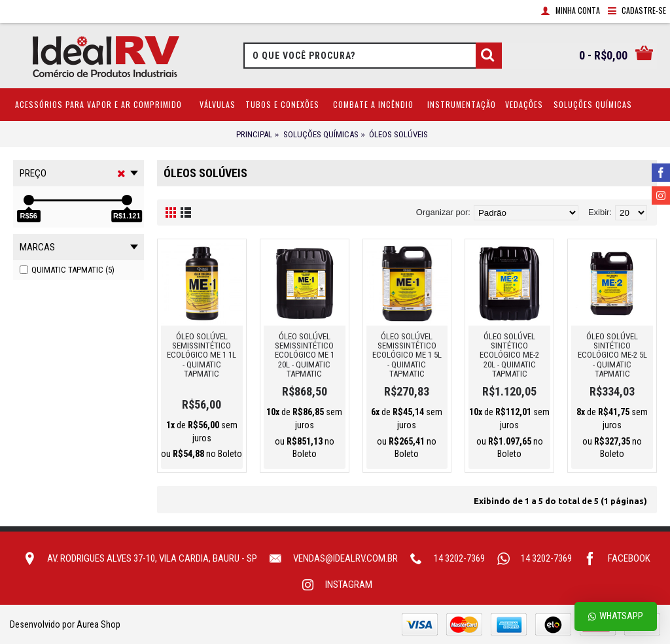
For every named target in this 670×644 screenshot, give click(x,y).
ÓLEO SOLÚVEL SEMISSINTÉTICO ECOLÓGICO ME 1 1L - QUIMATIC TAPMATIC (202, 355)
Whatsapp (616, 616)
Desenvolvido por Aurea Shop (65, 624)
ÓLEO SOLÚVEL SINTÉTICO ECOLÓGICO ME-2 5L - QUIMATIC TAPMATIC (612, 355)
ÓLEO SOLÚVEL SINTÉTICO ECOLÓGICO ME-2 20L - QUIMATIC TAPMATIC (509, 355)
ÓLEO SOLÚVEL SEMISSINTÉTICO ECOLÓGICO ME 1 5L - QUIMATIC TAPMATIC (407, 355)
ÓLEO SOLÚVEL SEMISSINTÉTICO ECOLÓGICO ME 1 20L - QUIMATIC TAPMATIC (305, 355)
